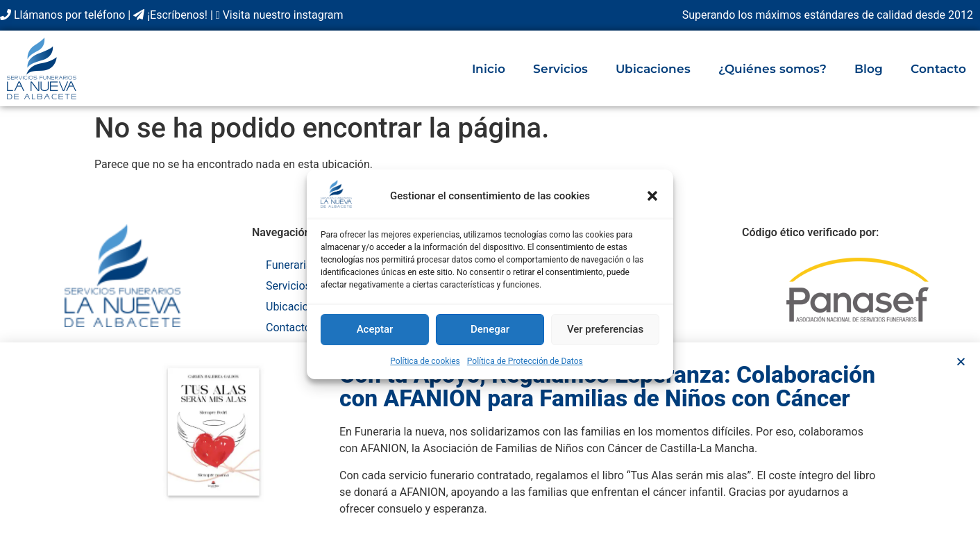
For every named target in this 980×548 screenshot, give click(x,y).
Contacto (938, 69)
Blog (869, 69)
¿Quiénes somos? (772, 69)
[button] (652, 196)
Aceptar (375, 329)
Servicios (560, 69)
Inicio (489, 69)
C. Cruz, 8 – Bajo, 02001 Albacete (122, 349)
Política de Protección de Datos (525, 361)
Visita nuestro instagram (280, 15)
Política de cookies (425, 361)
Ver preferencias (605, 329)
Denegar (490, 329)
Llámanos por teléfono (62, 15)
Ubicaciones (653, 69)
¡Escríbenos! (170, 15)
